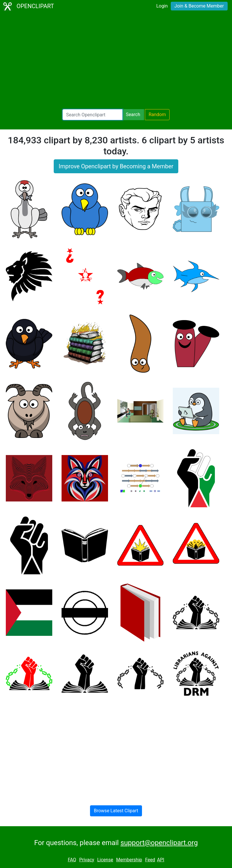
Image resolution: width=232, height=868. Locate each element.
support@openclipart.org (159, 843)
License (105, 860)
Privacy (87, 860)
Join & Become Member (199, 6)
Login (162, 6)
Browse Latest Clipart (116, 811)
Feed (150, 860)
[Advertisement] (116, 61)
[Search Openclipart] (92, 115)
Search (133, 114)
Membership (129, 860)
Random (157, 114)
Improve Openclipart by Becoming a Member (116, 166)
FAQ (72, 860)
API (161, 860)
